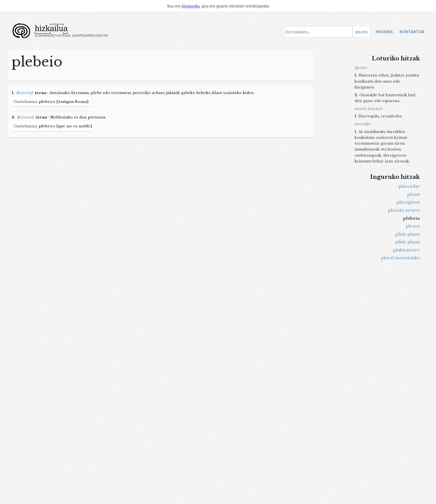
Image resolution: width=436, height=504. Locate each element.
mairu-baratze (369, 109)
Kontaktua (412, 32)
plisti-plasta (407, 234)
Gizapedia (191, 6)
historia (25, 93)
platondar (409, 186)
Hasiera (384, 32)
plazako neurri (404, 210)
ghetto (361, 68)
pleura (413, 226)
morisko (363, 124)
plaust (413, 194)
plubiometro (406, 250)
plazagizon (408, 202)
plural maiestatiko (400, 258)
